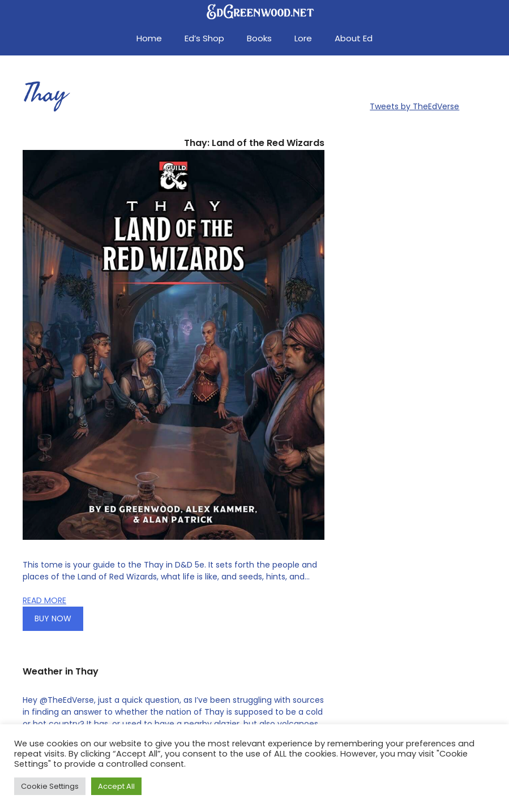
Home (149, 38)
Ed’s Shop (204, 38)
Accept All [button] (116, 786)
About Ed (354, 38)
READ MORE (44, 600)
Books (259, 38)
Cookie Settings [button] (50, 786)
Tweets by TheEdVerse (414, 106)
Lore (303, 38)
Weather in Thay (61, 671)
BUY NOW (53, 618)
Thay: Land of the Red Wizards (254, 143)
